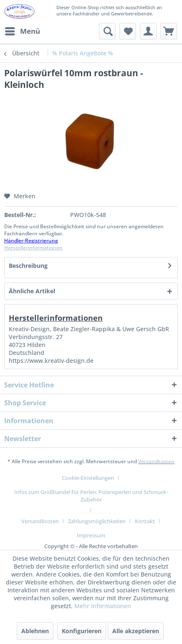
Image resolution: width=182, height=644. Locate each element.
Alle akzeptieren (136, 631)
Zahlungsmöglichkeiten (97, 521)
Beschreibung (28, 266)
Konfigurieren (82, 631)
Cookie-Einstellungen (88, 478)
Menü (23, 30)
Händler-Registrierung (31, 241)
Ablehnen (35, 631)
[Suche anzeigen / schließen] (107, 31)
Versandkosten (156, 461)
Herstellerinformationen (33, 248)
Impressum (91, 535)
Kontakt (145, 521)
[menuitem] (22, 31)
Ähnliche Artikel (32, 291)
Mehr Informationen (103, 606)
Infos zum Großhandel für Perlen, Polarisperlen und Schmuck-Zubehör (91, 496)
